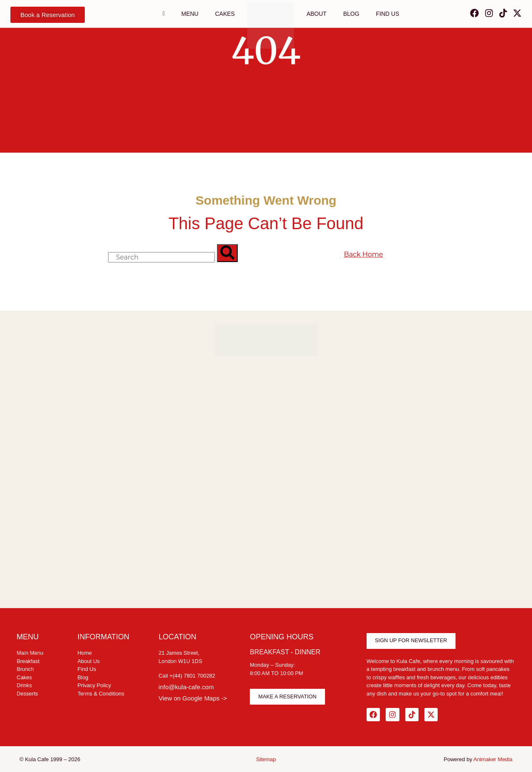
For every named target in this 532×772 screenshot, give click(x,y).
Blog (351, 14)
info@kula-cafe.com (186, 687)
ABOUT (316, 14)
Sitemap (266, 758)
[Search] (227, 253)
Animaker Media (493, 758)
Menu (190, 14)
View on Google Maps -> (193, 698)
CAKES (225, 14)
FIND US (388, 14)
